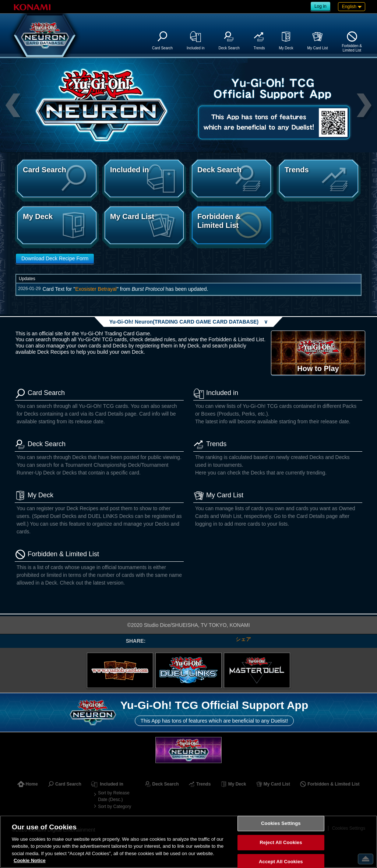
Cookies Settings (281, 824)
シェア (243, 639)
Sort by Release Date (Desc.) (114, 796)
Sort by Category (114, 807)
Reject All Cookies (281, 842)
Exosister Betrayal (96, 289)
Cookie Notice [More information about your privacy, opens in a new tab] (30, 860)
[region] (188, 842)
